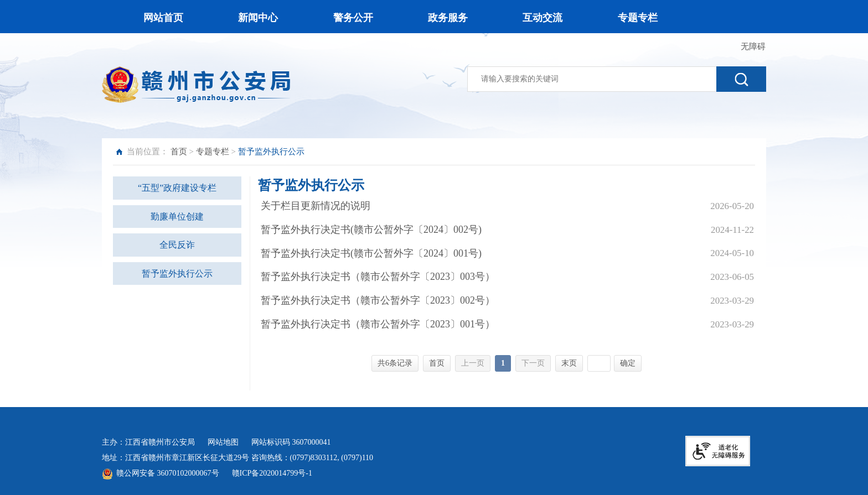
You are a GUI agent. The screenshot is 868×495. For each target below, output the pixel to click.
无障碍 (753, 46)
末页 (569, 363)
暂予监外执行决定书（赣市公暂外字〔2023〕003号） (378, 277)
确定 (628, 363)
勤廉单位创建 (177, 217)
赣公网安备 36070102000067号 (168, 473)
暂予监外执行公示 (177, 273)
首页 (179, 152)
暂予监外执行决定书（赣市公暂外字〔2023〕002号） (378, 300)
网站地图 (223, 442)
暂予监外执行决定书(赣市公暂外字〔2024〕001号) (371, 253)
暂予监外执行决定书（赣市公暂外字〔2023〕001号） (378, 324)
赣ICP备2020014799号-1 (272, 473)
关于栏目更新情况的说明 (316, 206)
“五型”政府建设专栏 (177, 188)
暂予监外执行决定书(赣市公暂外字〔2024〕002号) (371, 230)
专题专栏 (213, 152)
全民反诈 (177, 245)
